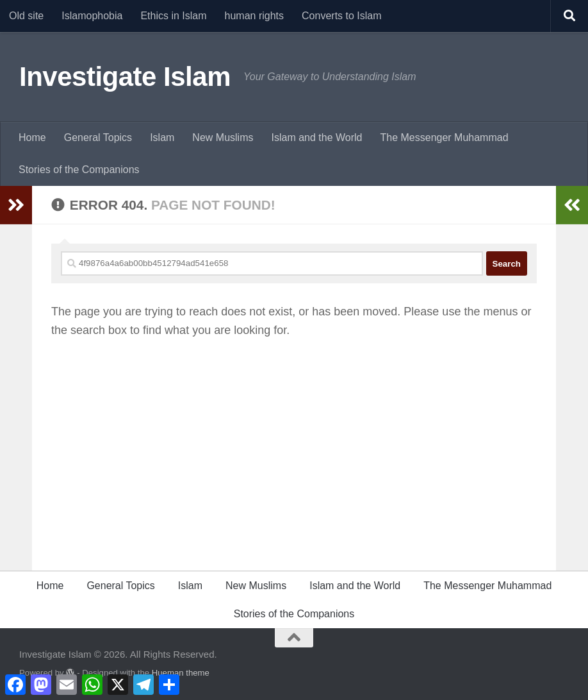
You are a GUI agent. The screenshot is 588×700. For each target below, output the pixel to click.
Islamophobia (92, 16)
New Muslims (223, 137)
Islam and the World (316, 137)
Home (32, 137)
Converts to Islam (341, 16)
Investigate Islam (125, 77)
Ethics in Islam (173, 16)
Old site (26, 16)
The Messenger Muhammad (444, 137)
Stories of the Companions (79, 170)
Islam (162, 137)
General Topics (98, 137)
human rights (255, 16)
